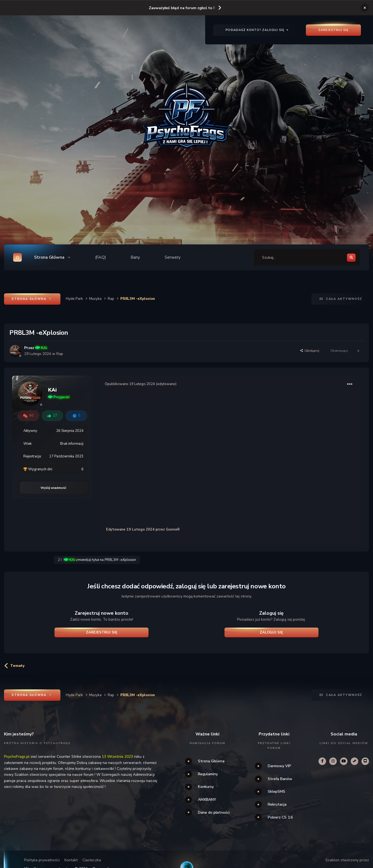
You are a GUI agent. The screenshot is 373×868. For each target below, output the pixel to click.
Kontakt (71, 860)
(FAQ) (101, 257)
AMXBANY (207, 800)
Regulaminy (208, 774)
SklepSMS (276, 791)
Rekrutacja (277, 804)
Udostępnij (310, 351)
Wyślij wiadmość (53, 488)
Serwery (173, 257)
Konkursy (206, 787)
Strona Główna (211, 761)
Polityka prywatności (42, 860)
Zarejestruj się (333, 30)
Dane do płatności (214, 812)
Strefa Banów (280, 779)
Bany (135, 257)
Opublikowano (130, 384)
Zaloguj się (271, 632)
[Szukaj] (283, 257)
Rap (60, 354)
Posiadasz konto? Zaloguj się (257, 30)
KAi (52, 390)
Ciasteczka (92, 860)
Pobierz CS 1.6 (280, 817)
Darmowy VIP (279, 766)
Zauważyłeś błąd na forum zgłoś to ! (182, 8)
